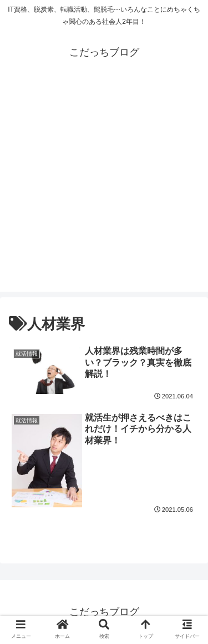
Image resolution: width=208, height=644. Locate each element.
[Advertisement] (104, 188)
